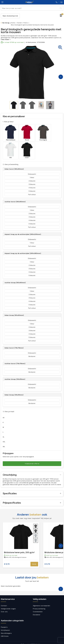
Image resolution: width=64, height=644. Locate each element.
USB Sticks (5, 633)
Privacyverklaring (39, 605)
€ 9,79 (7, 561)
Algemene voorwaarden (42, 602)
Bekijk (34, 561)
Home (13, 23)
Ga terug (6, 23)
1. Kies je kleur (8, 122)
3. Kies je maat (9, 408)
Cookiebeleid (38, 608)
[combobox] (30, 8)
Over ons (4, 608)
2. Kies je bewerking (11, 161)
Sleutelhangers (6, 630)
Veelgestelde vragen (8, 605)
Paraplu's (4, 624)
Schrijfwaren (5, 627)
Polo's (26, 23)
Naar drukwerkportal (10, 16)
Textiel (19, 23)
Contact (4, 602)
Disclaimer (37, 611)
